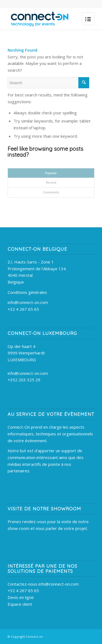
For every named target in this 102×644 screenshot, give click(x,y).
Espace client (20, 604)
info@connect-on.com (28, 302)
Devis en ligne (21, 597)
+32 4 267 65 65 (23, 309)
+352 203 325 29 (24, 380)
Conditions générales (27, 292)
